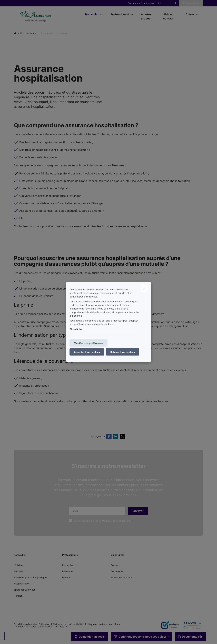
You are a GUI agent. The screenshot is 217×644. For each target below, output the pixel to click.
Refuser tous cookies (123, 352)
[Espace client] (191, 3)
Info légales (61, 627)
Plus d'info (76, 329)
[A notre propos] (149, 16)
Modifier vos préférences (88, 343)
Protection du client (121, 577)
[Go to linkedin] (116, 436)
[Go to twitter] (123, 436)
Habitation (20, 571)
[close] (144, 288)
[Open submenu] (102, 14)
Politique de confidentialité (117, 521)
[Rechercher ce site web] (175, 3)
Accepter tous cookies (87, 352)
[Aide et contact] (171, 16)
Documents (134, 3)
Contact (115, 565)
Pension (18, 596)
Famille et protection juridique (30, 577)
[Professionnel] (119, 14)
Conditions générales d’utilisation (32, 624)
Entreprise (68, 565)
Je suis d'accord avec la (104, 521)
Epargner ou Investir (25, 590)
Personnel (68, 571)
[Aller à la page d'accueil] (48, 16)
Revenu (66, 577)
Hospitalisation (22, 584)
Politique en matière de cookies (102, 624)
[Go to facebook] (110, 436)
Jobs (160, 3)
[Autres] (189, 14)
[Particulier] (91, 14)
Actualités (149, 3)
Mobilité (18, 565)
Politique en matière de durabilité (34, 627)
